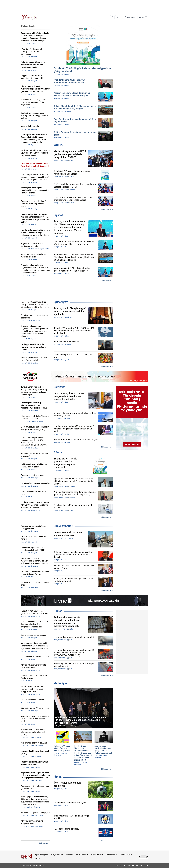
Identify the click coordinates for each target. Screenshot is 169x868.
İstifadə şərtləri (112, 855)
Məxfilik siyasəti (126, 855)
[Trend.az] (29, 17)
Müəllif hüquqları (97, 855)
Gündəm (59, 452)
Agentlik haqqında (41, 855)
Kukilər (37, 858)
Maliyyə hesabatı (57, 855)
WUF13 (58, 145)
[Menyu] (143, 17)
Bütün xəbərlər (106, 209)
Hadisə (58, 611)
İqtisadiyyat (61, 302)
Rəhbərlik (70, 855)
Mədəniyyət (61, 683)
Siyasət (58, 215)
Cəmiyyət (59, 387)
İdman (58, 777)
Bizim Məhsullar (82, 855)
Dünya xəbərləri (63, 526)
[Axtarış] (112, 17)
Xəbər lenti (28, 26)
